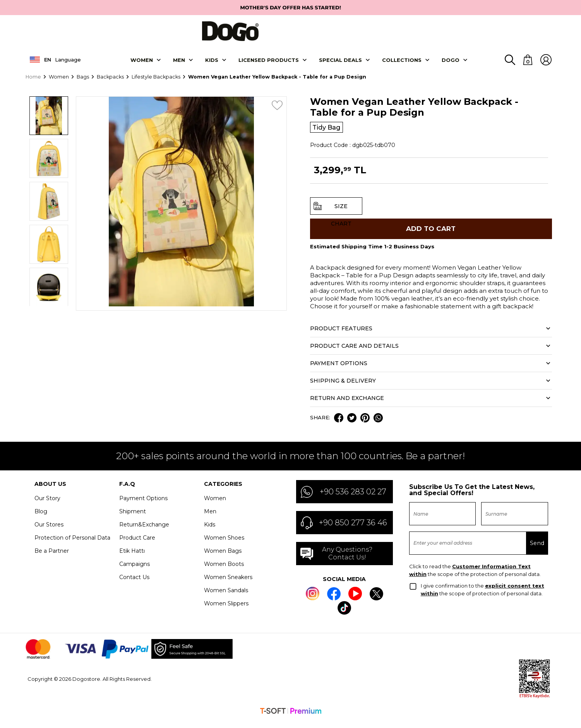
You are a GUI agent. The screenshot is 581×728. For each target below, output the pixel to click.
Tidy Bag (328, 131)
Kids (210, 531)
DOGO (451, 63)
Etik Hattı (132, 558)
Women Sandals (226, 597)
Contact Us (134, 584)
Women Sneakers (228, 584)
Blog (41, 518)
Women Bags (223, 558)
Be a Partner (52, 558)
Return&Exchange (144, 531)
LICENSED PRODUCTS (269, 63)
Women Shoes (224, 545)
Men (179, 63)
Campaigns (135, 571)
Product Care (137, 545)
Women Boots (224, 571)
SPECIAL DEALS (340, 63)
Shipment (133, 518)
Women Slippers (226, 610)
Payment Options (143, 505)
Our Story (47, 505)
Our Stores (49, 531)
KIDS (212, 63)
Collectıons (402, 63)
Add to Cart (431, 234)
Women (142, 63)
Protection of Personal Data (72, 545)
